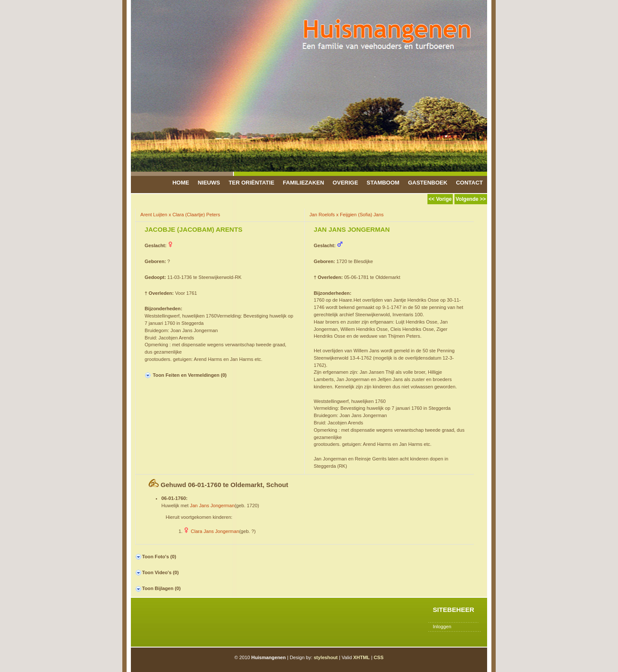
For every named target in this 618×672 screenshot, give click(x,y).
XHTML (362, 657)
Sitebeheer (453, 610)
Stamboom (383, 183)
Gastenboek (428, 183)
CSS (379, 657)
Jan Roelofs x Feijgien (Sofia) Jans (347, 215)
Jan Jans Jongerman (212, 506)
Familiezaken (303, 183)
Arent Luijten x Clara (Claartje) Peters (180, 215)
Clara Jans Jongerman (215, 531)
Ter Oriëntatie (251, 183)
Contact (469, 183)
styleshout (326, 657)
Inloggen (442, 627)
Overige (345, 183)
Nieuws (209, 183)
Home (181, 183)
